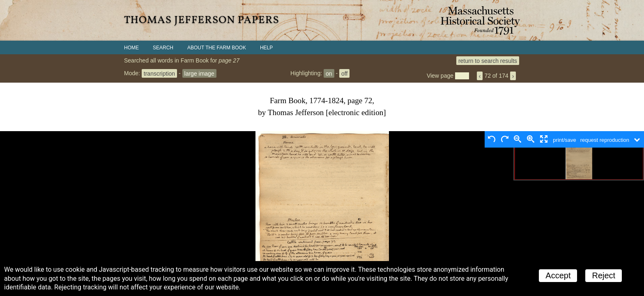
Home (131, 48)
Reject (604, 275)
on (329, 73)
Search (163, 48)
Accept (558, 275)
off (344, 73)
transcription (159, 73)
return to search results (488, 60)
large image (199, 73)
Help (266, 48)
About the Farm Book (217, 48)
